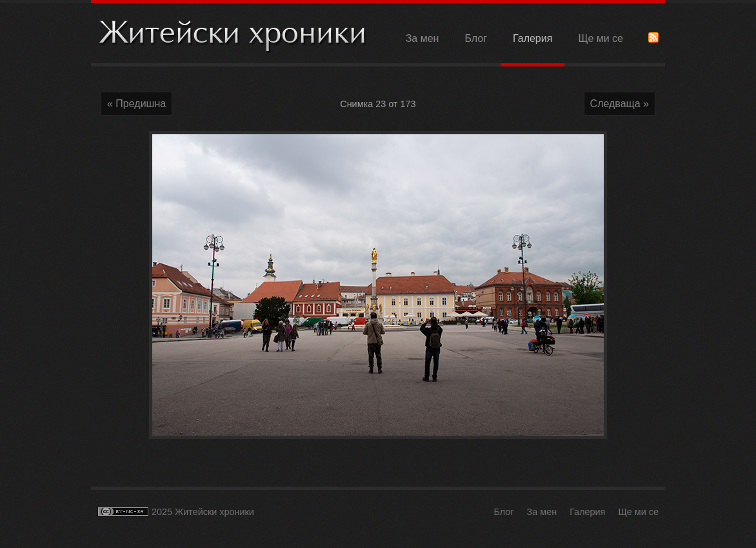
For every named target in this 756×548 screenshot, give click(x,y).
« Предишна (136, 104)
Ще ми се (601, 38)
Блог (476, 38)
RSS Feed (653, 37)
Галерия (532, 38)
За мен (423, 38)
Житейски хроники (233, 35)
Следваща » (620, 104)
